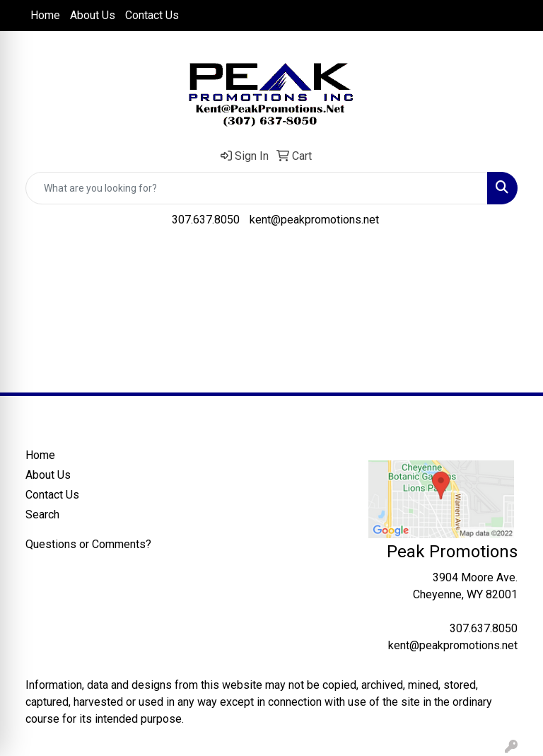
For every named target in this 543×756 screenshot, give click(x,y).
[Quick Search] (257, 188)
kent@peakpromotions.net (314, 220)
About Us (93, 15)
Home (45, 15)
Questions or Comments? (88, 544)
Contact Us (152, 15)
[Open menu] (515, 261)
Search (42, 514)
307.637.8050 (206, 220)
